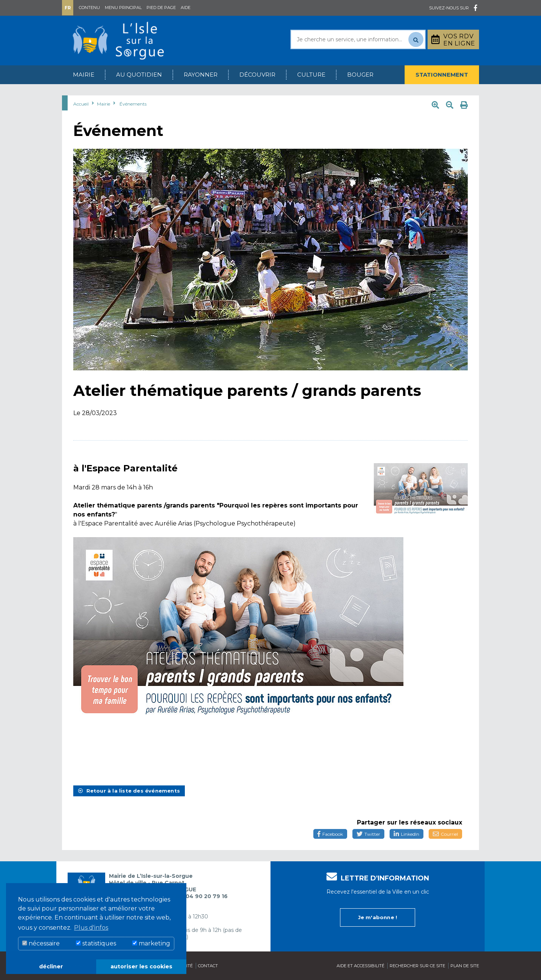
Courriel (445, 834)
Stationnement (442, 75)
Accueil (81, 104)
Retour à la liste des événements (129, 791)
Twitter (368, 834)
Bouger (360, 75)
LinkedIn (407, 834)
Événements (133, 104)
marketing (151, 943)
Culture (311, 75)
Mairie (84, 75)
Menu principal (123, 8)
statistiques (96, 943)
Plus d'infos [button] (91, 928)
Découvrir (257, 75)
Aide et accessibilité (360, 966)
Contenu (89, 8)
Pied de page (161, 8)
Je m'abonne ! (378, 917)
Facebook (330, 834)
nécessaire (41, 943)
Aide (186, 8)
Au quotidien (139, 75)
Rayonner (201, 75)
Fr (68, 8)
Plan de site (465, 966)
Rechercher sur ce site (417, 966)
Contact (208, 966)
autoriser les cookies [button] (141, 966)
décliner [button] (51, 966)
